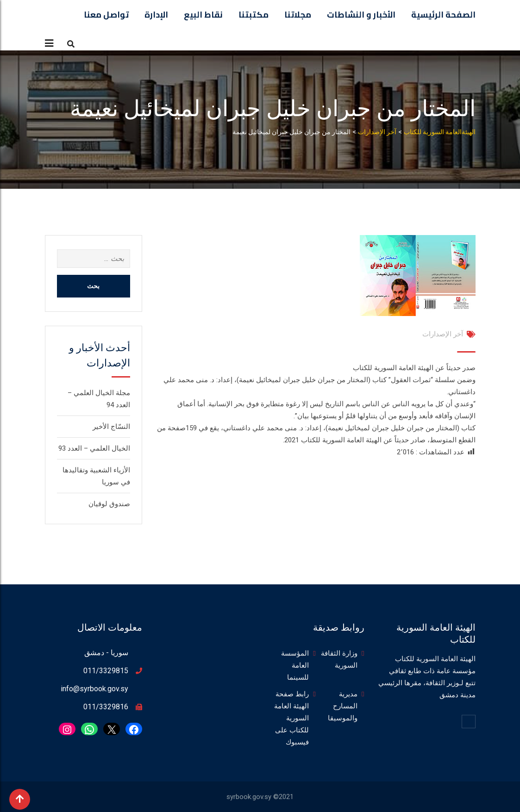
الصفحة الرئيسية (443, 15)
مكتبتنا (254, 15)
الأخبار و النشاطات (361, 15)
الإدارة (156, 15)
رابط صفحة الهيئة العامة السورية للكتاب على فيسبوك (291, 718)
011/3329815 (106, 671)
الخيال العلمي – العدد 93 (94, 448)
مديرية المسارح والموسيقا (343, 706)
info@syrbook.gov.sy (94, 689)
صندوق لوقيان (109, 504)
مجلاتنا (298, 15)
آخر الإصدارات (443, 334)
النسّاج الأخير (111, 427)
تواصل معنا (106, 15)
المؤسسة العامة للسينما (295, 665)
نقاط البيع (203, 15)
